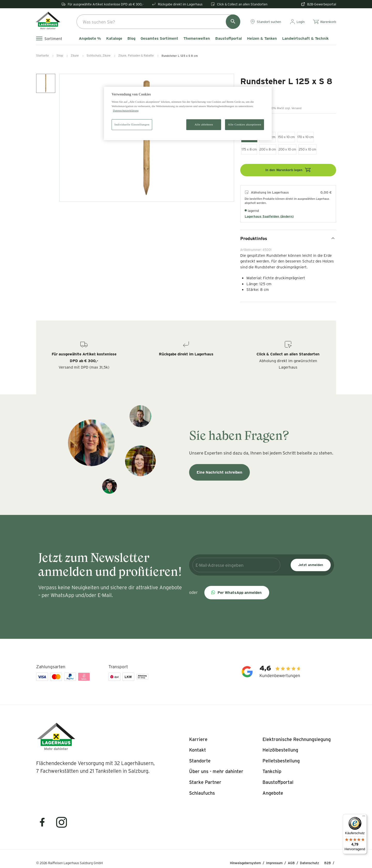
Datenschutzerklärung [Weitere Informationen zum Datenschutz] (126, 110)
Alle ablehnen (204, 124)
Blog (131, 38)
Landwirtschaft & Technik (305, 38)
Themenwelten (197, 38)
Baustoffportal (228, 38)
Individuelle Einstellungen (132, 124)
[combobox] (158, 22)
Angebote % (90, 38)
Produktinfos (288, 238)
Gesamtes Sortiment (159, 38)
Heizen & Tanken (262, 38)
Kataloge (114, 38)
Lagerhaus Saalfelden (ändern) (269, 216)
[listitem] (198, 739)
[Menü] (364, 817)
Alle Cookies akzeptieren (245, 124)
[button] (237, 593)
